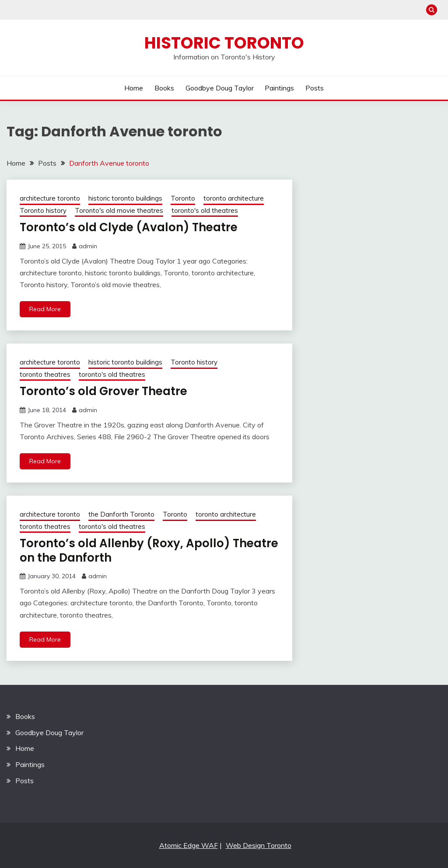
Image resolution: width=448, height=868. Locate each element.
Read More (45, 309)
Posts (315, 88)
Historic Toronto (224, 43)
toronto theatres (45, 374)
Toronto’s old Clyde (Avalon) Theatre (129, 227)
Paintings (279, 88)
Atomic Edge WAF (189, 845)
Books (164, 88)
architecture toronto (50, 198)
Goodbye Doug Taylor (220, 88)
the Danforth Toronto (121, 514)
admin (88, 246)
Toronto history (43, 210)
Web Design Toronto (259, 845)
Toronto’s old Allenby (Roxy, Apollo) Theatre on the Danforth (149, 550)
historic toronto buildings (125, 198)
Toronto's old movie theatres (119, 210)
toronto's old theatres (205, 210)
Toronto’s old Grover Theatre (103, 391)
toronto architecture (234, 198)
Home (134, 88)
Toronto (183, 198)
